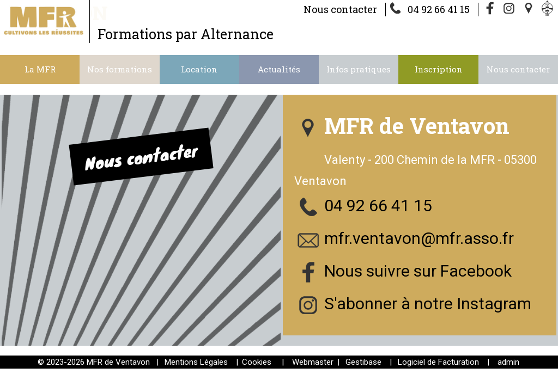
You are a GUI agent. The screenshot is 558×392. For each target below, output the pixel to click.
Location (199, 69)
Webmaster (313, 362)
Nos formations (120, 69)
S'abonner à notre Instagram (428, 304)
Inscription (439, 69)
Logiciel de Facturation (438, 362)
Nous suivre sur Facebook (418, 271)
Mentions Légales (196, 362)
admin (508, 362)
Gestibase (363, 362)
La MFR (40, 69)
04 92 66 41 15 (439, 9)
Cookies (257, 362)
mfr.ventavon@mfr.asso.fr (419, 238)
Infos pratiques (359, 69)
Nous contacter (340, 9)
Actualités (279, 69)
